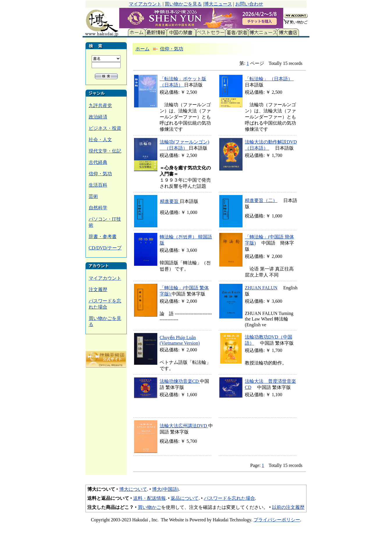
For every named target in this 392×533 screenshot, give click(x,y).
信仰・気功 (100, 174)
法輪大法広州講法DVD (184, 426)
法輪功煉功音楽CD (180, 381)
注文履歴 (98, 289)
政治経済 (98, 117)
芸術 (93, 196)
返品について (185, 498)
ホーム (142, 49)
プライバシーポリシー (277, 520)
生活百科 (98, 185)
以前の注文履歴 (288, 507)
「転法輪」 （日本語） (269, 79)
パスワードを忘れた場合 (229, 498)
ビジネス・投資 (105, 128)
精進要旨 (170, 201)
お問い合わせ (249, 4)
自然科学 (98, 208)
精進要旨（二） (261, 200)
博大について (133, 489)
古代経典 (98, 162)
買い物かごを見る (183, 4)
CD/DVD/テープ (105, 248)
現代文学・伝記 (105, 151)
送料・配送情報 (149, 498)
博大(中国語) (165, 489)
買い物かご (149, 507)
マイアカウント (145, 4)
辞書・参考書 (103, 237)
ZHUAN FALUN (261, 288)
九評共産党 (100, 106)
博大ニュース (218, 4)
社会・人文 (100, 140)
